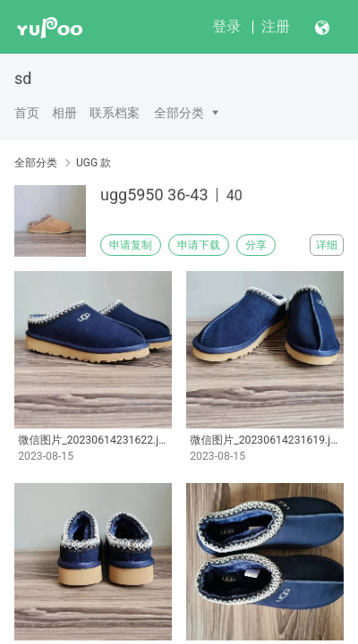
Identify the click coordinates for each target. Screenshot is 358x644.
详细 (327, 245)
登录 (226, 26)
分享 (256, 245)
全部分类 (179, 113)
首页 (27, 113)
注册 (276, 26)
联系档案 (115, 113)
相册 (64, 113)
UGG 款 (94, 163)
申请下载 (199, 245)
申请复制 (131, 245)
